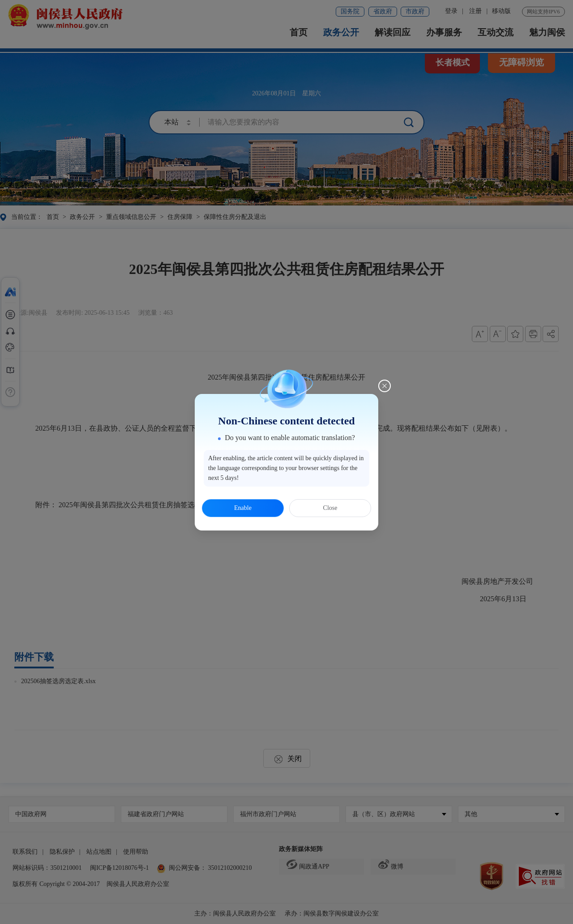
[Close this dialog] (385, 386)
